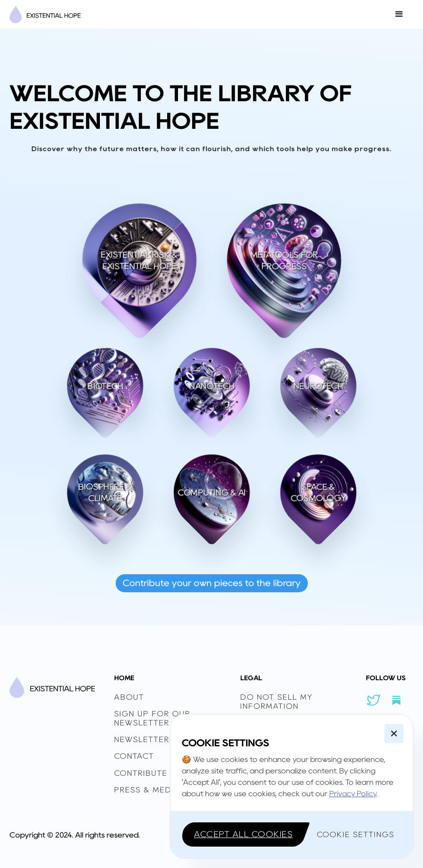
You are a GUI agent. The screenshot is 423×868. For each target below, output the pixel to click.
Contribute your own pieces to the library (212, 583)
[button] (399, 14)
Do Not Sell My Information (276, 702)
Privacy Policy (353, 794)
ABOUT (129, 697)
